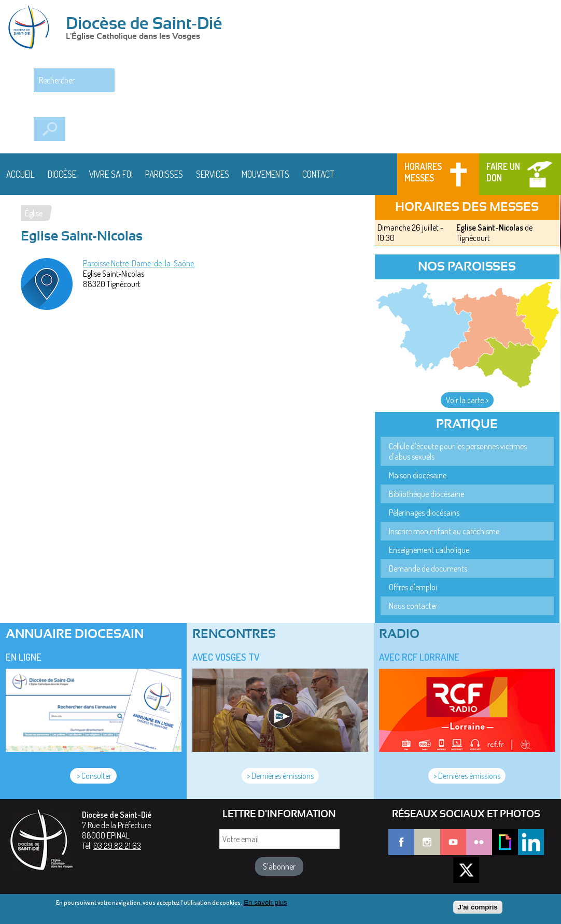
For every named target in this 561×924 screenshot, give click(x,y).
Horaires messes (423, 172)
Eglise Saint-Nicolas (490, 228)
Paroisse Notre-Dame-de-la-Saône (138, 263)
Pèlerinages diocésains (424, 513)
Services (213, 174)
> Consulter (93, 776)
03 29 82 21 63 (117, 846)
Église (34, 213)
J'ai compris (478, 909)
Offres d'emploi (413, 587)
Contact (318, 174)
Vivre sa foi (111, 174)
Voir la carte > (467, 400)
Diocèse (62, 174)
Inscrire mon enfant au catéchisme (444, 531)
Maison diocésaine (418, 475)
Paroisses (164, 174)
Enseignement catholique (429, 550)
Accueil (20, 174)
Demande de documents (428, 568)
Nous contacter (413, 606)
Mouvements (265, 174)
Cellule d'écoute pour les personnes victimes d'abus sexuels (458, 451)
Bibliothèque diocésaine (426, 494)
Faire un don (503, 172)
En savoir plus (265, 904)
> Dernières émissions (280, 776)
